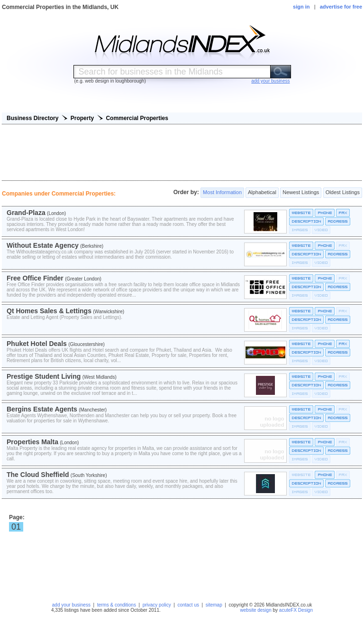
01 (16, 527)
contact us (188, 605)
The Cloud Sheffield (38, 475)
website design (256, 610)
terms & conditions (117, 605)
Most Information (222, 193)
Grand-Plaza (26, 213)
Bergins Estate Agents (42, 409)
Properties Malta (32, 442)
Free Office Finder (35, 278)
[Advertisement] (182, 152)
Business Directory (32, 118)
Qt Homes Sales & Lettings (49, 311)
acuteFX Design (296, 610)
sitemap (214, 605)
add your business (71, 605)
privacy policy (157, 605)
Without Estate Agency (43, 245)
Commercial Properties (137, 118)
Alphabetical (262, 193)
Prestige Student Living (44, 376)
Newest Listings (301, 193)
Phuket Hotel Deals (37, 344)
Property (82, 118)
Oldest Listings (343, 193)
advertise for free (341, 7)
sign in (301, 7)
